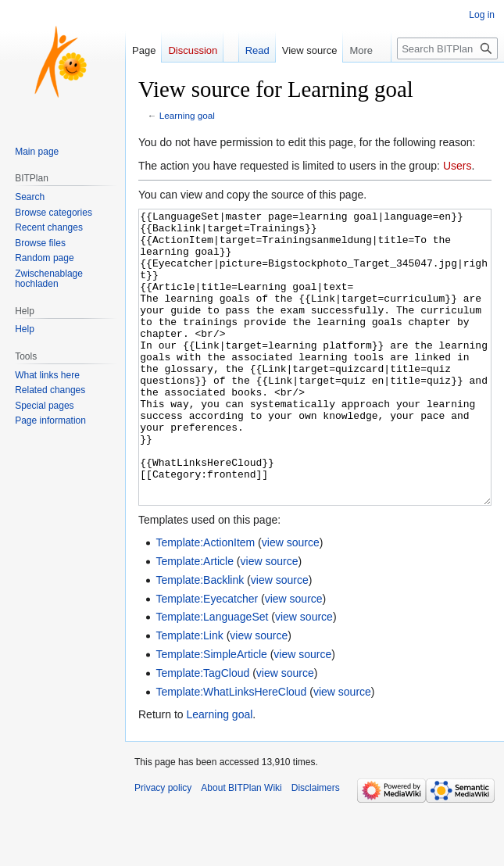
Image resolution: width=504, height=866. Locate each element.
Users (458, 166)
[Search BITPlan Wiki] (447, 48)
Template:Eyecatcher (207, 657)
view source (291, 601)
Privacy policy (163, 846)
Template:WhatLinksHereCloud (231, 750)
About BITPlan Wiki (241, 846)
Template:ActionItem (205, 601)
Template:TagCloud (202, 732)
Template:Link (189, 694)
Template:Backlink (200, 639)
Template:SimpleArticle (211, 713)
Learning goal (187, 115)
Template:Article (195, 620)
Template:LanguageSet (212, 675)
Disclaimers (316, 846)
